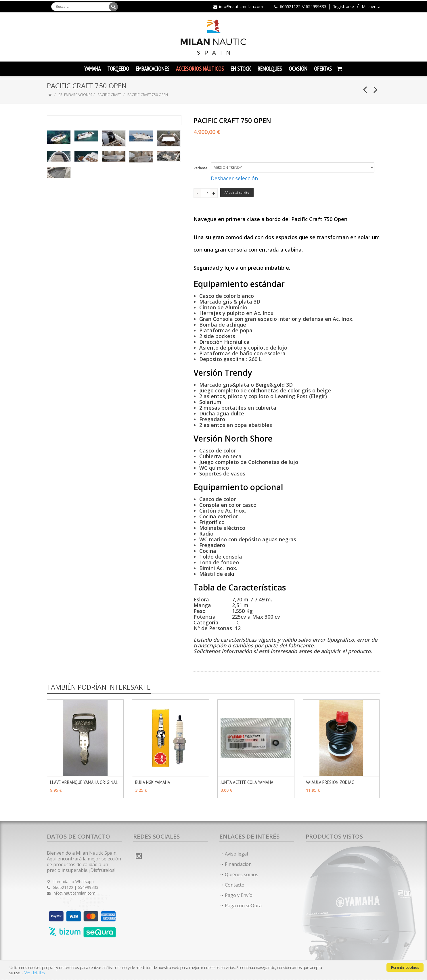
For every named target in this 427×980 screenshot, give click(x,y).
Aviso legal (236, 854)
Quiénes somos (242, 874)
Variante (200, 168)
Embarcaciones (153, 69)
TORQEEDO (118, 69)
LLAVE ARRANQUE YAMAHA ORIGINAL (84, 782)
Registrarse (343, 6)
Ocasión (298, 69)
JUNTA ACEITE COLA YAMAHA (247, 782)
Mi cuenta (371, 6)
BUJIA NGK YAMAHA (153, 782)
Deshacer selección (234, 178)
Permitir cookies (405, 967)
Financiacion (238, 864)
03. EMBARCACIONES (75, 95)
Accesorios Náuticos (200, 69)
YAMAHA (92, 69)
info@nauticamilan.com (241, 6)
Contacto (235, 885)
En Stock (241, 69)
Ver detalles (35, 973)
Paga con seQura (243, 906)
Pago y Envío (239, 895)
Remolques (270, 69)
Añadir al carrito (237, 192)
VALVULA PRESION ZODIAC (330, 782)
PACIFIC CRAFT (109, 95)
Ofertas (323, 69)
